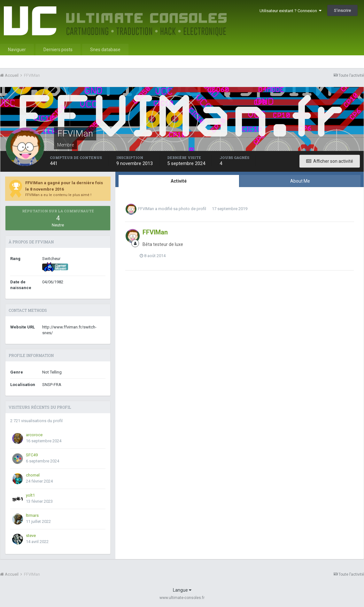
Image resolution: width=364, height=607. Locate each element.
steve (31, 536)
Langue (182, 590)
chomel (33, 475)
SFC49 (32, 455)
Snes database (105, 50)
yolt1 (30, 495)
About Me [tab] (300, 181)
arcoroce (34, 435)
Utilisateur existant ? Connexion (290, 11)
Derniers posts (58, 50)
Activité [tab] (179, 181)
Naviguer (17, 50)
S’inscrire (342, 10)
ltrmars (32, 515)
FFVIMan (146, 209)
